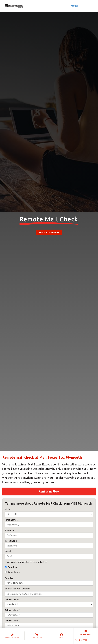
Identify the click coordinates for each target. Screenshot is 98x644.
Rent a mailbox (49, 232)
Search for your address (18, 589)
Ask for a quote (86, 634)
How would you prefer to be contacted (26, 562)
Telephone (14, 572)
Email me (13, 567)
